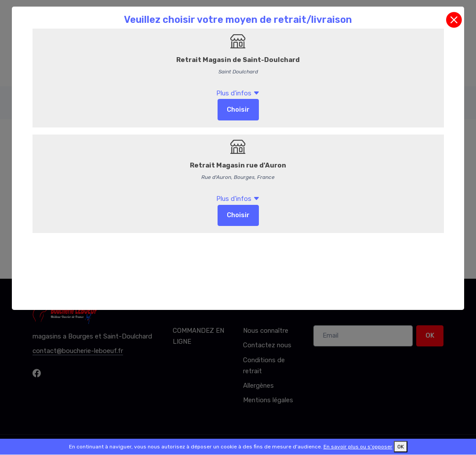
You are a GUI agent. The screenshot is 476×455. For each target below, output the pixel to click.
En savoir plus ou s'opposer (358, 447)
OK (401, 447)
